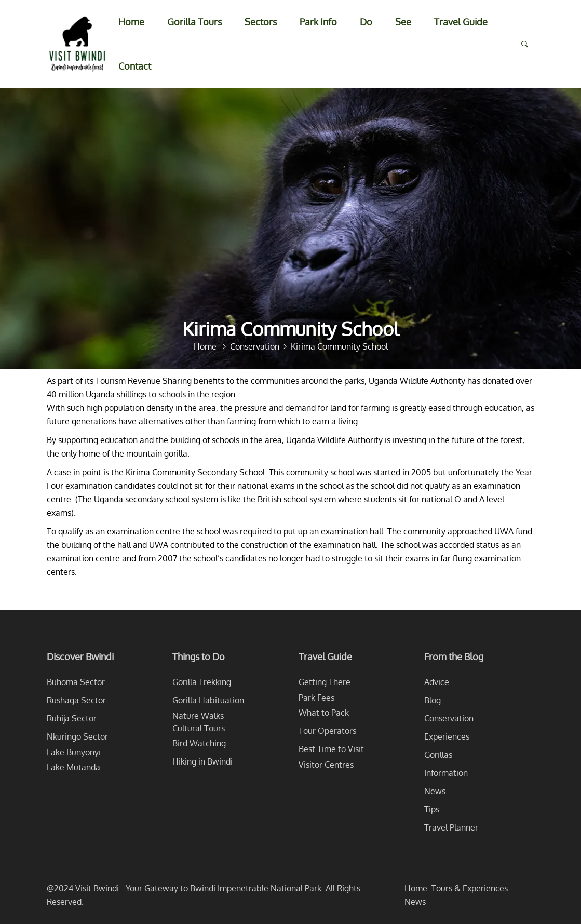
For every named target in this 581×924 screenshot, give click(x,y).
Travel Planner (451, 827)
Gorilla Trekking (202, 682)
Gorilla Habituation (208, 700)
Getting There (325, 682)
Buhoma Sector (76, 682)
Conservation (449, 718)
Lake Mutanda (73, 767)
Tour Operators (327, 731)
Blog (433, 700)
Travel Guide (461, 22)
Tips (432, 809)
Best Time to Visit (331, 749)
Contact (135, 66)
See (403, 22)
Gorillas (438, 755)
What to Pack (324, 713)
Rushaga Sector (76, 700)
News (435, 791)
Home (131, 22)
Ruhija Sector (72, 718)
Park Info (318, 22)
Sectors (261, 22)
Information (446, 773)
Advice (437, 682)
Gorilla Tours (194, 22)
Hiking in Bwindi (202, 761)
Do (366, 22)
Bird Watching (199, 743)
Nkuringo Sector (77, 736)
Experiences (447, 736)
